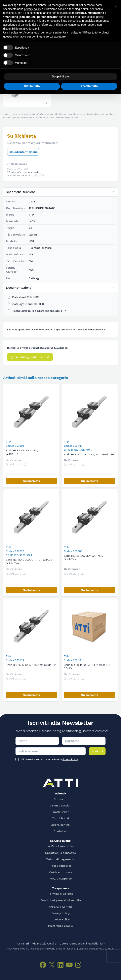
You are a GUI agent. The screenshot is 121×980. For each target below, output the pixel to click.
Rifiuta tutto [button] (32, 86)
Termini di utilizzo (60, 894)
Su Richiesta (31, 481)
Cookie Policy (61, 919)
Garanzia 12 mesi (61, 907)
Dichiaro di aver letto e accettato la (50, 759)
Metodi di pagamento (60, 859)
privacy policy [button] (33, 9)
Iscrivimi (97, 751)
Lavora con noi (61, 825)
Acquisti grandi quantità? (30, 357)
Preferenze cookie (61, 926)
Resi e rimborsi (61, 866)
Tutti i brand (61, 818)
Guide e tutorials (61, 872)
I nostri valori (61, 812)
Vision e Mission (60, 805)
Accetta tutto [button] (89, 86)
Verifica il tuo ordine (60, 846)
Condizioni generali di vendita (61, 900)
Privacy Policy (70, 759)
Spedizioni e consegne (61, 853)
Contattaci (61, 831)
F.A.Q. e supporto (61, 878)
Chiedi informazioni (23, 152)
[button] (116, 6)
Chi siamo (60, 799)
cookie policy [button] (95, 17)
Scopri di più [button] (61, 76)
